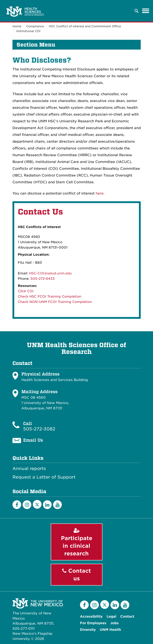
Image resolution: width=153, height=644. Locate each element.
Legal (111, 616)
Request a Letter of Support (44, 477)
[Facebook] (17, 505)
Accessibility (91, 616)
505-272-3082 (39, 429)
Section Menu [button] (36, 45)
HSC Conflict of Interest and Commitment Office (85, 26)
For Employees (93, 623)
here (100, 193)
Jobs (114, 623)
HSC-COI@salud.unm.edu (50, 273)
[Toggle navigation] (146, 11)
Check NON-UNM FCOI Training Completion (55, 302)
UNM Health (110, 630)
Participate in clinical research (77, 542)
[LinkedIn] (47, 505)
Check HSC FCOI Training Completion (50, 296)
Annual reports (29, 469)
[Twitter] (37, 504)
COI (30, 291)
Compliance (35, 26)
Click (22, 291)
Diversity (88, 630)
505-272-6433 (43, 279)
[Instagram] (27, 505)
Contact (127, 616)
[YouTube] (57, 505)
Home (17, 26)
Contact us (76, 575)
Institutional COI (28, 31)
